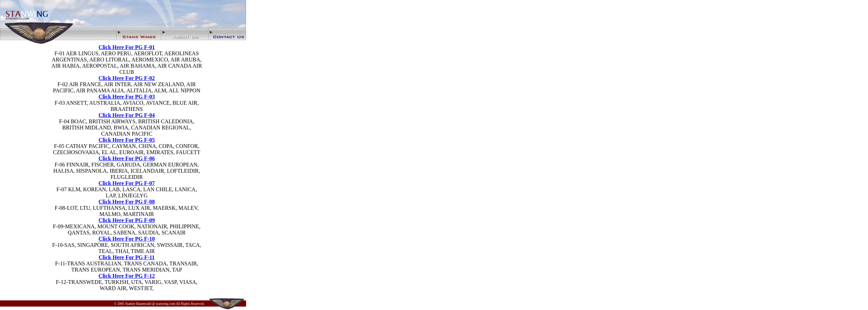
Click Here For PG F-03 (127, 97)
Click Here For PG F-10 (127, 239)
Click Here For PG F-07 (127, 183)
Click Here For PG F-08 (127, 202)
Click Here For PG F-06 (127, 158)
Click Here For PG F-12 (127, 276)
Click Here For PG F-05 (127, 140)
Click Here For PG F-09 (127, 220)
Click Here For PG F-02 (127, 78)
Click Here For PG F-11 (127, 257)
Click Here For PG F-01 (127, 47)
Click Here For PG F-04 (127, 115)
